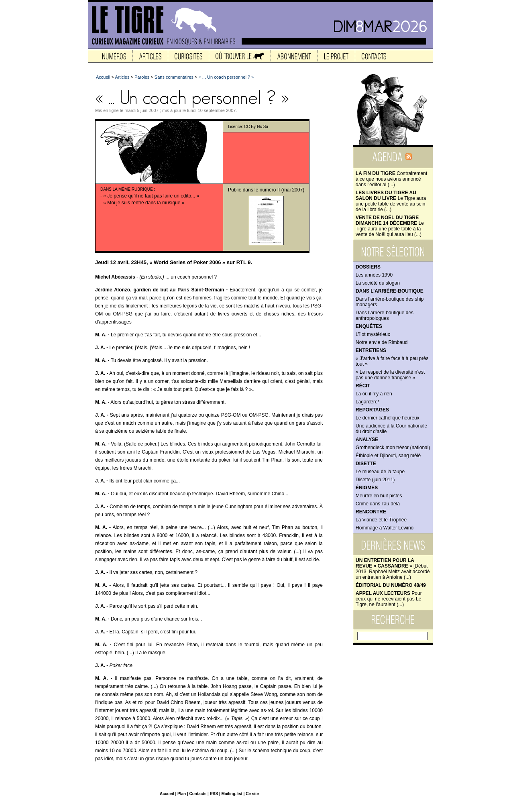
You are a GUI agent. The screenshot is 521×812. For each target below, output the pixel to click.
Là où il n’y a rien (374, 394)
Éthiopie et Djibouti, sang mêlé (388, 456)
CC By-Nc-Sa (256, 127)
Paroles (142, 77)
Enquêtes (369, 326)
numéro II (270, 190)
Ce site (252, 794)
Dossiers (368, 267)
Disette (366, 464)
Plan (182, 794)
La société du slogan (378, 283)
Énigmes (367, 488)
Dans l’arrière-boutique (390, 291)
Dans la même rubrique (127, 189)
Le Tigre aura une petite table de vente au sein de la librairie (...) (391, 201)
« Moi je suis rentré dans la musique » (144, 203)
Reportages (372, 410)
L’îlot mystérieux (373, 334)
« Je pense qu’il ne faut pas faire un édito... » (151, 196)
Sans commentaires (174, 77)
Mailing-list (232, 794)
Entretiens (371, 350)
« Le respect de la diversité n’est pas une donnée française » (390, 375)
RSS (214, 794)
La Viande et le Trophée (381, 520)
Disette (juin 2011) (375, 480)
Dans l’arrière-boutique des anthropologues (385, 315)
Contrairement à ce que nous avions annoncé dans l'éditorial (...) (391, 179)
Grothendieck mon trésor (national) (393, 448)
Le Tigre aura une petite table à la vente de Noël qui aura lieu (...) (390, 226)
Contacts (198, 794)
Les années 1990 (374, 275)
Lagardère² (367, 402)
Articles (122, 77)
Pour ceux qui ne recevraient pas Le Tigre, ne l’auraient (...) (389, 599)
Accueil (103, 77)
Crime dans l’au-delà (378, 504)
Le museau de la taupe (380, 472)
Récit (363, 386)
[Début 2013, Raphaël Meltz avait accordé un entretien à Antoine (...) (393, 569)
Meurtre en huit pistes (379, 496)
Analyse (367, 440)
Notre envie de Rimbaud (382, 342)
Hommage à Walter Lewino (385, 528)
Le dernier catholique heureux (388, 418)
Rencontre (371, 512)
